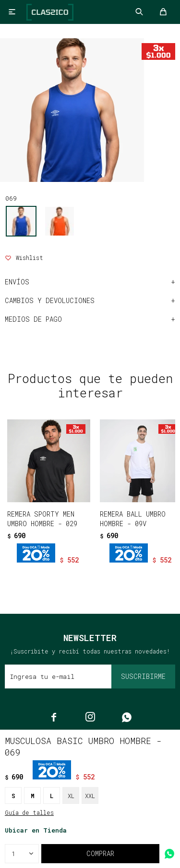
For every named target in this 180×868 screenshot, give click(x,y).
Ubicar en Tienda (36, 830)
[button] (70, 576)
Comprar (100, 853)
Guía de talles (29, 812)
